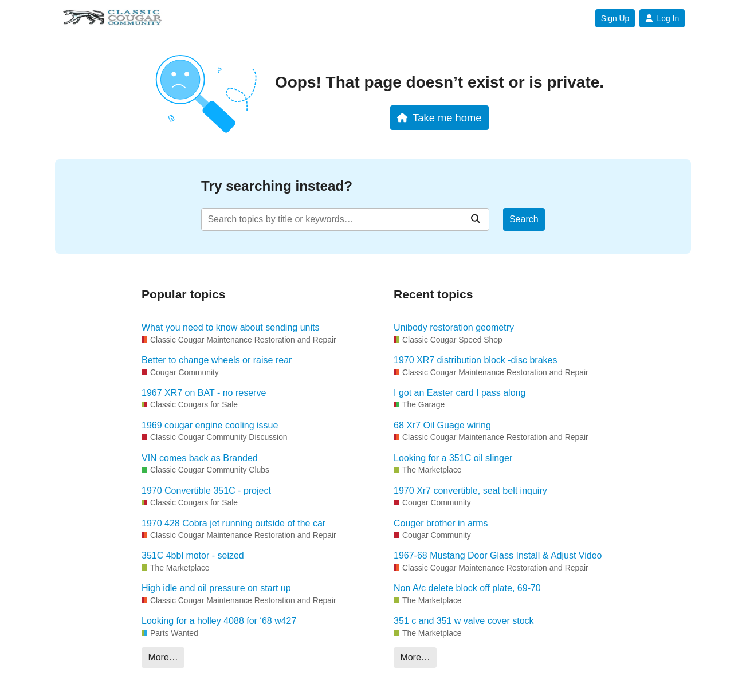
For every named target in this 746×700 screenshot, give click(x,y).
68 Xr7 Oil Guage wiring (442, 425)
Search (524, 219)
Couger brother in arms (441, 523)
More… (163, 657)
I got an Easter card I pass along (460, 393)
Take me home (439, 118)
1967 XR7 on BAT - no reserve (204, 393)
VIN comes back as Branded (200, 458)
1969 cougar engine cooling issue (210, 425)
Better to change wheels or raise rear (217, 360)
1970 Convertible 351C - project (206, 491)
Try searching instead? (277, 186)
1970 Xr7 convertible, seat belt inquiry (470, 491)
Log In (662, 18)
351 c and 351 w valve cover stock (464, 621)
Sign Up (615, 18)
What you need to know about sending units (230, 327)
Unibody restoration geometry (454, 327)
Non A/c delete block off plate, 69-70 (467, 588)
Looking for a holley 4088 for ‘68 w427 (219, 621)
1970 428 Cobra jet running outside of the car (233, 523)
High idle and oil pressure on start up (216, 588)
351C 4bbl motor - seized (193, 555)
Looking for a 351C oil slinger (453, 458)
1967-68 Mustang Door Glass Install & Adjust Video (498, 555)
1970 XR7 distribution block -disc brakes (475, 360)
